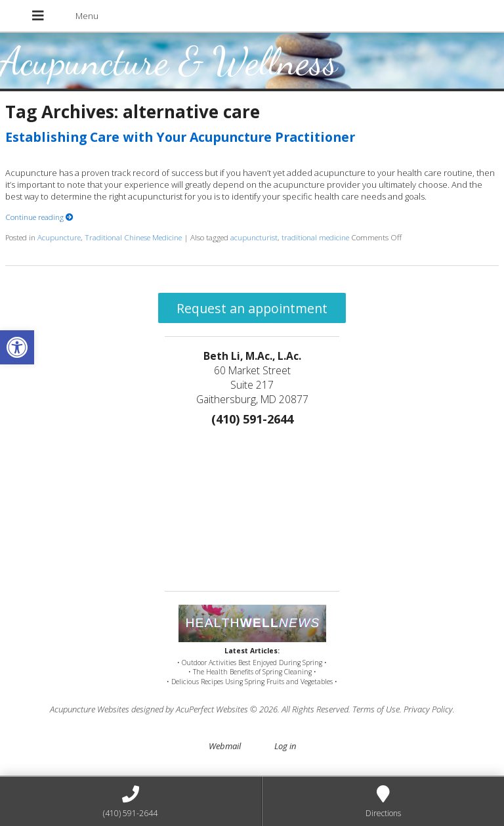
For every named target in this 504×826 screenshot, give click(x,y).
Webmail (225, 746)
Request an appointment (252, 308)
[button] (17, 347)
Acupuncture (59, 237)
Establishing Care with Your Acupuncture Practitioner (180, 137)
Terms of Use (376, 709)
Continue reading (39, 217)
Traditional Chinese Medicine (133, 237)
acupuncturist (254, 237)
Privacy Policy (428, 709)
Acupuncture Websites (90, 709)
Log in (285, 746)
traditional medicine (315, 237)
